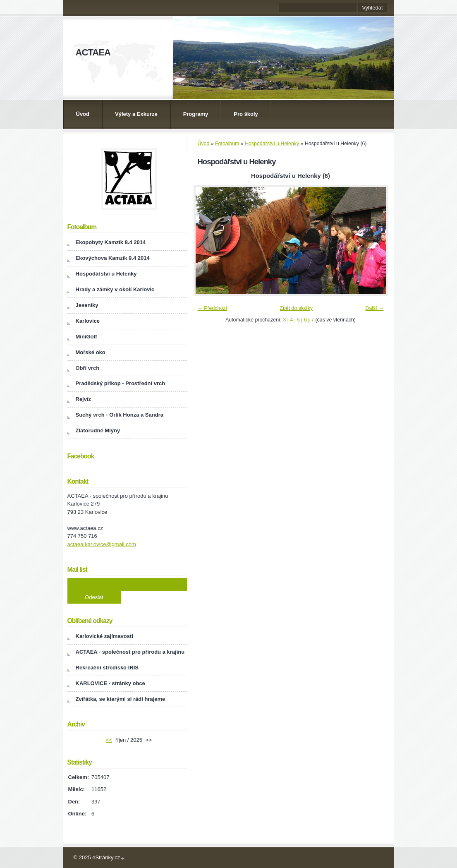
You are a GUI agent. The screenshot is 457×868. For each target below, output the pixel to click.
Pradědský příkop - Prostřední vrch (121, 383)
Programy (196, 114)
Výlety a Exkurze (136, 114)
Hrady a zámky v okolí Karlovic (115, 289)
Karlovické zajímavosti (104, 636)
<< (109, 740)
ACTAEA (93, 52)
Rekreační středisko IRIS (107, 668)
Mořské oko (91, 352)
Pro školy (246, 114)
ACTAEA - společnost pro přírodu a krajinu (130, 652)
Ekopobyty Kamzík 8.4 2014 (111, 242)
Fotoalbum (227, 144)
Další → (375, 308)
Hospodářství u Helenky (272, 144)
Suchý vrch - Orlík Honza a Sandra (120, 415)
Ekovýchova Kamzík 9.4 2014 (113, 258)
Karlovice (88, 321)
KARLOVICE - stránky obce (110, 683)
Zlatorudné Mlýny (98, 430)
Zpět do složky (296, 308)
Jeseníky (87, 305)
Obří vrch (88, 368)
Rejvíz (84, 399)
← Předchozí (212, 308)
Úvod (83, 114)
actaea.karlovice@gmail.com (102, 544)
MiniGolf (86, 337)
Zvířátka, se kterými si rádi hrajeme (121, 699)
